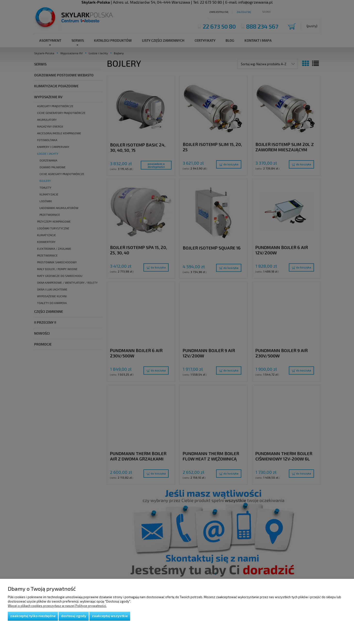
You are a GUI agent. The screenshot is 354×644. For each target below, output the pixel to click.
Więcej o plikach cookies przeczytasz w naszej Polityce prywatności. (57, 606)
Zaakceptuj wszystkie (110, 616)
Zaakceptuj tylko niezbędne (33, 616)
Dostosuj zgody (74, 616)
